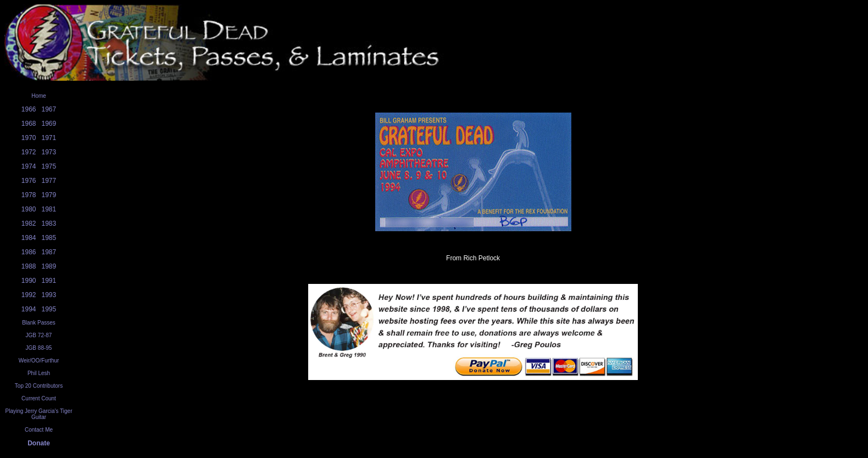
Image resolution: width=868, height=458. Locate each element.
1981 (49, 209)
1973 (49, 152)
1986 (29, 252)
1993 (49, 295)
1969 (49, 124)
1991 (49, 281)
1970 (29, 138)
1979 (49, 195)
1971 (49, 138)
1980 (29, 209)
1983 (49, 224)
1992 (29, 295)
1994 (29, 309)
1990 (29, 281)
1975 (49, 166)
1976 (29, 181)
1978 (29, 195)
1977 (49, 181)
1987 (49, 252)
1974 (29, 166)
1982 (29, 224)
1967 (49, 109)
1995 (49, 309)
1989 (49, 266)
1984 (29, 238)
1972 (29, 152)
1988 (29, 266)
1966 (29, 109)
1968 (29, 124)
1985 (49, 238)
